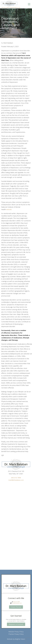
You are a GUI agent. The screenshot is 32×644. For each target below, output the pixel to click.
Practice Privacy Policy (16, 634)
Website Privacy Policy (16, 632)
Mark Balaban (8, 43)
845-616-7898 (5, 8)
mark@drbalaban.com (15, 8)
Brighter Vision (20, 639)
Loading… (16, 523)
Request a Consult (16, 624)
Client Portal (16, 607)
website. (9, 209)
